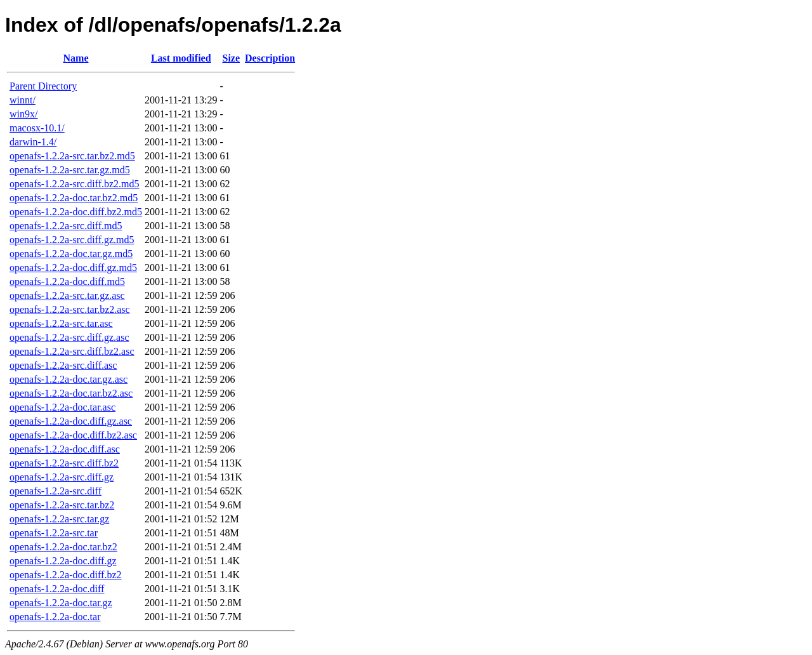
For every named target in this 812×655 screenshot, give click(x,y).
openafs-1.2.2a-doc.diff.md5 (67, 281)
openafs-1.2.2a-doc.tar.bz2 (63, 547)
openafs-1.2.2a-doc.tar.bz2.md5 (74, 198)
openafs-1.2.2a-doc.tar (55, 617)
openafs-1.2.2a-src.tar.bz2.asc (70, 309)
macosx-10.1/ (37, 128)
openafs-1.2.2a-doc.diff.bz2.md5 (76, 212)
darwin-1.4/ (33, 142)
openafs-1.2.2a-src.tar (54, 533)
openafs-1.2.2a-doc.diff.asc (65, 449)
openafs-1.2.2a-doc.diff (57, 589)
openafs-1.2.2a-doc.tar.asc (62, 407)
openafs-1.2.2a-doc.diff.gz (63, 561)
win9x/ (23, 114)
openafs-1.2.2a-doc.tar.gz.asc (69, 379)
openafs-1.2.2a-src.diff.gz (62, 477)
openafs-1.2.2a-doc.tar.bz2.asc (71, 393)
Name (76, 58)
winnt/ (23, 100)
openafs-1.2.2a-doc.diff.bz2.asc (73, 435)
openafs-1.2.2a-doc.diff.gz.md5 (73, 268)
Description (270, 58)
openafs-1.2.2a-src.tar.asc (61, 323)
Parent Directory (43, 86)
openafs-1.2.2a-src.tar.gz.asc (67, 295)
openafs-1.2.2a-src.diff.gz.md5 (72, 240)
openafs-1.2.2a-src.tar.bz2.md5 (72, 156)
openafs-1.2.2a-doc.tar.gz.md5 (71, 254)
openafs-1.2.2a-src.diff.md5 (66, 226)
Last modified (181, 58)
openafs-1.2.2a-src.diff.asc (63, 365)
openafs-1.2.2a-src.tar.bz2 (62, 505)
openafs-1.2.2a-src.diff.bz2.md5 (75, 184)
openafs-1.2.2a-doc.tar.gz (61, 603)
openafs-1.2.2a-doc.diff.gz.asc (71, 421)
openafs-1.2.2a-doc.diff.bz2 (66, 575)
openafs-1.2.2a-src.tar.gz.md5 (70, 170)
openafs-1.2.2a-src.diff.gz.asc (69, 337)
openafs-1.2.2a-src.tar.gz (59, 519)
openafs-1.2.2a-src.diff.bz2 (64, 463)
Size (232, 58)
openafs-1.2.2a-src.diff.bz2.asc (72, 351)
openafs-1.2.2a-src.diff (56, 491)
